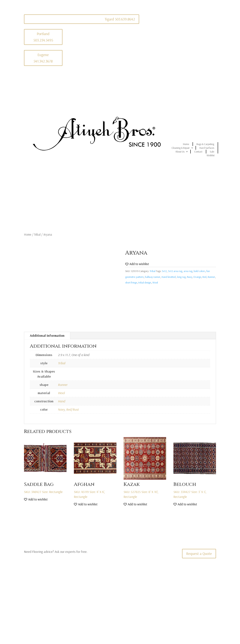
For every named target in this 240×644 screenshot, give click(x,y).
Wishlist (211, 155)
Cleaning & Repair (181, 148)
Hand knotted (169, 277)
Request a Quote (199, 553)
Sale (212, 152)
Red (204, 277)
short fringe (131, 283)
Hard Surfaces (207, 148)
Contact (198, 152)
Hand (61, 401)
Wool (155, 283)
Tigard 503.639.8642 (120, 19)
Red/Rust (72, 409)
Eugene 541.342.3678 (43, 58)
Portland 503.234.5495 (43, 37)
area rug (188, 271)
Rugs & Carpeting (205, 144)
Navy (189, 277)
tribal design (145, 283)
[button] (137, 264)
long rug (181, 277)
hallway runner (153, 277)
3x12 (164, 271)
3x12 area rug (175, 271)
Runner (211, 277)
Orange (197, 277)
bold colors (199, 271)
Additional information (47, 336)
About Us (180, 152)
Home (186, 144)
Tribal (37, 234)
